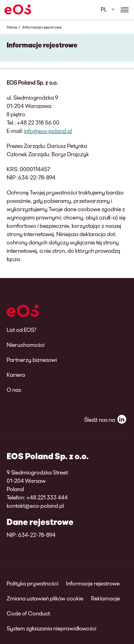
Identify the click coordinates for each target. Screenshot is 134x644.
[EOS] (18, 9)
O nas (14, 390)
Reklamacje (105, 598)
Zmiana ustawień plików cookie (45, 598)
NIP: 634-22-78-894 (31, 535)
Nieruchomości (26, 345)
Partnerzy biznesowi (32, 360)
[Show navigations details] (125, 9)
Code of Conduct (28, 613)
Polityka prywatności (32, 583)
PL (104, 9)
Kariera (16, 375)
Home (12, 27)
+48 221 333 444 (47, 497)
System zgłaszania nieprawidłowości (51, 628)
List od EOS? (22, 330)
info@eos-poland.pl (48, 131)
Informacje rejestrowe (93, 583)
